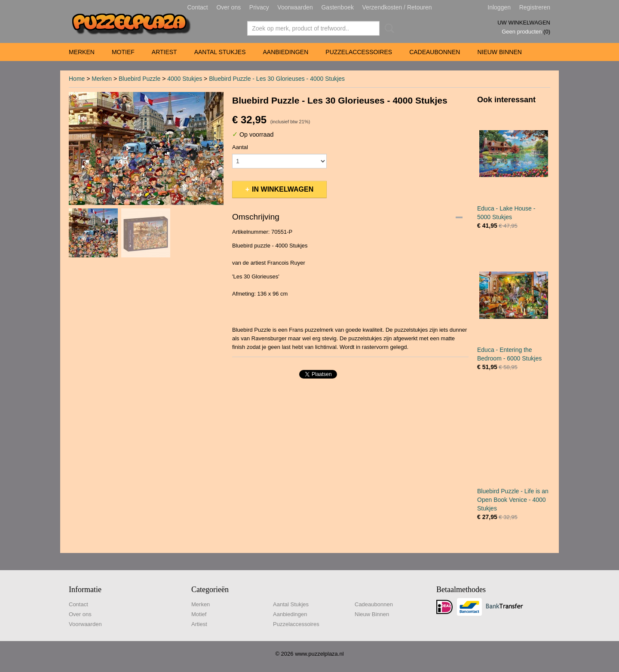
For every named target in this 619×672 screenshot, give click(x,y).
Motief (123, 52)
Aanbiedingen (285, 52)
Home (77, 79)
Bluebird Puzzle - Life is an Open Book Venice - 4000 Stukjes (513, 500)
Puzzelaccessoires (359, 52)
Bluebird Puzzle (139, 79)
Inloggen (499, 7)
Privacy (259, 7)
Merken (82, 52)
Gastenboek (337, 7)
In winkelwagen (283, 189)
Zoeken (388, 28)
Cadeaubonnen (435, 52)
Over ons (228, 7)
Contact (198, 7)
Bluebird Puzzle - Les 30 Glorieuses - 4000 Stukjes (277, 79)
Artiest (164, 52)
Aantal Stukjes (220, 52)
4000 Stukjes (185, 79)
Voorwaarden (295, 7)
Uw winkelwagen (524, 23)
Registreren (535, 7)
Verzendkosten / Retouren (397, 7)
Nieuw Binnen (499, 52)
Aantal (240, 147)
